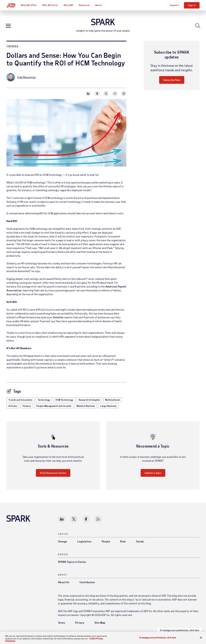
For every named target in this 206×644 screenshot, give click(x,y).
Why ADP (69, 5)
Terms (61, 625)
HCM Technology (64, 402)
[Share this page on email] (115, 96)
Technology (44, 402)
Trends (13, 49)
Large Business (108, 409)
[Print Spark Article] (124, 96)
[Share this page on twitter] (106, 96)
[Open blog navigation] (9, 27)
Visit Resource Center (53, 476)
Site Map (100, 625)
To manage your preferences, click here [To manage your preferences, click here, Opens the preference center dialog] (158, 637)
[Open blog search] (197, 27)
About (99, 5)
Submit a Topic (153, 476)
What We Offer (29, 5)
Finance (27, 409)
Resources (84, 5)
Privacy (80, 625)
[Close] (201, 638)
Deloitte (58, 320)
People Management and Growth (54, 409)
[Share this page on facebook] (97, 96)
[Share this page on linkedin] (88, 96)
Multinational (112, 402)
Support (174, 5)
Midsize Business (86, 409)
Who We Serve (50, 5)
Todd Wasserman (26, 80)
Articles (13, 409)
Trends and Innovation (20, 402)
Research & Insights (89, 402)
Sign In (192, 5)
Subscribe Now (172, 83)
